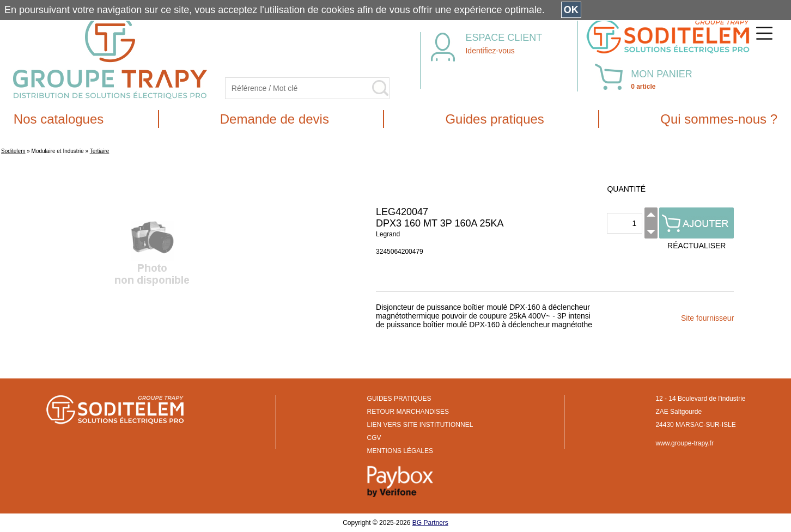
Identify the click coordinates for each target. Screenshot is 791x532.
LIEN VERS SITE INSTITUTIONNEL (420, 425)
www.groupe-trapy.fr (684, 443)
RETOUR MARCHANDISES (408, 412)
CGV (374, 438)
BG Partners (430, 523)
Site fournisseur (707, 318)
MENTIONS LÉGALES (400, 451)
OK (571, 10)
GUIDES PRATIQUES (399, 399)
